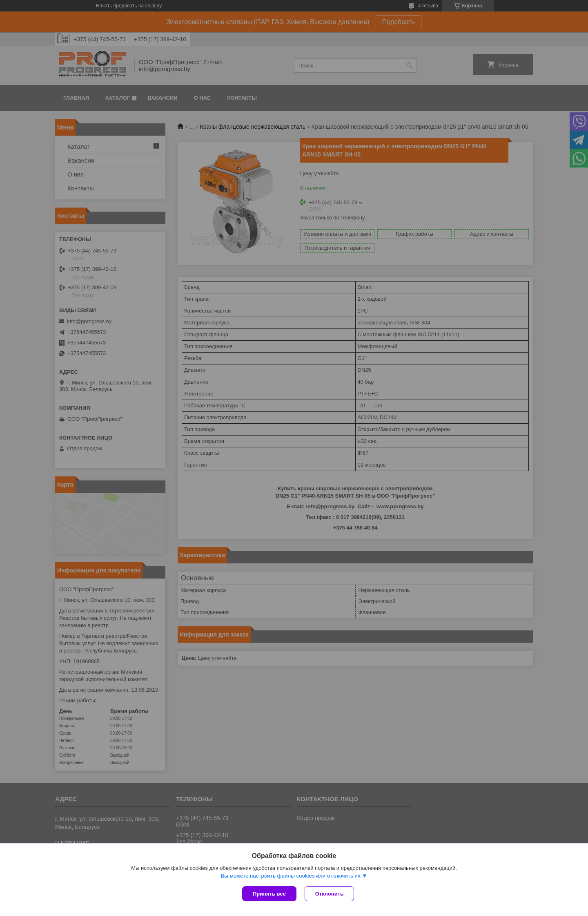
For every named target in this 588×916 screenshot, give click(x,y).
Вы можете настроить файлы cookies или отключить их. (291, 876)
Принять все (269, 894)
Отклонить (329, 894)
